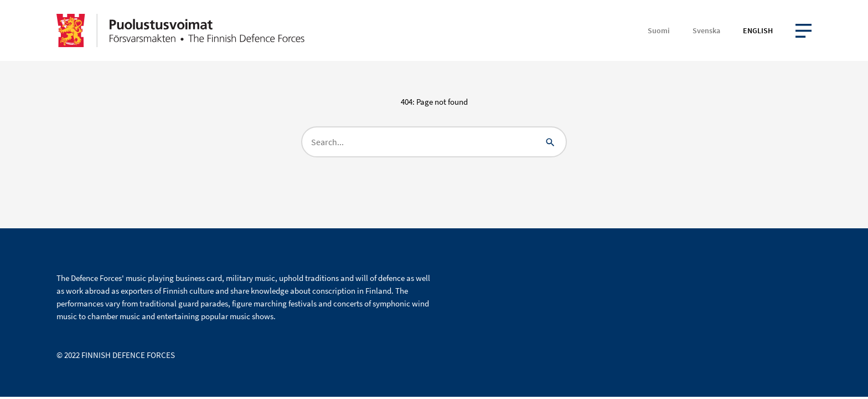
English (758, 30)
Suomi (659, 30)
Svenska (706, 30)
